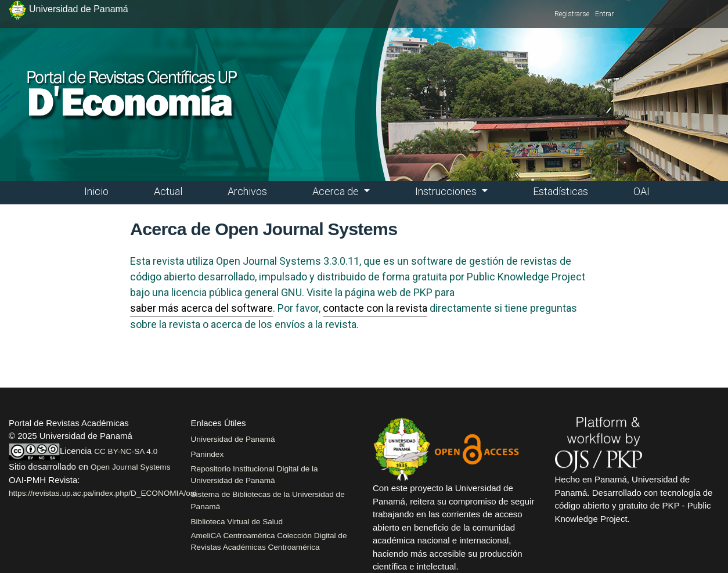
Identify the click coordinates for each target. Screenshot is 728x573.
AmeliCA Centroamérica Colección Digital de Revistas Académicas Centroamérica (269, 541)
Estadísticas (561, 191)
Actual (168, 191)
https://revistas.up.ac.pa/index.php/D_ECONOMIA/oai (102, 493)
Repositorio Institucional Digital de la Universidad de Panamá (255, 475)
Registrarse (572, 14)
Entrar (604, 14)
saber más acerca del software (201, 308)
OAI (641, 191)
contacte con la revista (375, 308)
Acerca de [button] (337, 191)
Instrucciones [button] (447, 191)
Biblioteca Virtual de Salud (237, 522)
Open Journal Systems (131, 467)
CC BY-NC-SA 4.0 (126, 451)
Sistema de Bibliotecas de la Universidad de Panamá (268, 500)
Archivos (247, 191)
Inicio (96, 191)
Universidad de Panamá (233, 439)
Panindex (208, 454)
